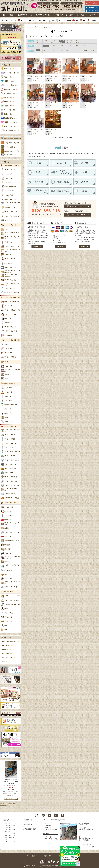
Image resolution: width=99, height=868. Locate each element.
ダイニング (36, 79)
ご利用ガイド (82, 15)
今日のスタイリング (47, 27)
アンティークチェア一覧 (10, 166)
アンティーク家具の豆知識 (8, 804)
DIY (6, 839)
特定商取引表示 (47, 856)
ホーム (4, 15)
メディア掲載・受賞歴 (51, 839)
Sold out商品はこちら (6, 806)
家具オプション (8, 637)
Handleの (10, 147)
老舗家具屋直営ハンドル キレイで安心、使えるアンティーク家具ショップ (15, 7)
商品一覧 (6, 162)
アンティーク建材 (10, 841)
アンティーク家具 (26, 20)
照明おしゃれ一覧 (8, 384)
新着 (11, 15)
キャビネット (11, 829)
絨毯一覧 (6, 362)
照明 (53, 20)
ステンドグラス (9, 831)
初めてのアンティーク (51, 829)
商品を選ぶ (7, 820)
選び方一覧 (7, 65)
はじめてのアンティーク (45, 15)
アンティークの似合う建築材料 (12, 139)
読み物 (60, 15)
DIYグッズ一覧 (7, 592)
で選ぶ (9, 85)
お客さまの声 (28, 824)
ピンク (34, 81)
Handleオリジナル (12, 155)
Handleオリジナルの (12, 151)
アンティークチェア (10, 20)
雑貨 (77, 20)
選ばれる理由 (48, 828)
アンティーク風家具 (65, 20)
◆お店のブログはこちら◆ (11, 799)
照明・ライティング (11, 835)
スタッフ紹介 (48, 837)
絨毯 (84, 20)
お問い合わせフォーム (88, 845)
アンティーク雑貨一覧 (10, 426)
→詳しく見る (92, 847)
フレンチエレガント (38, 76)
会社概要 (70, 15)
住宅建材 (93, 20)
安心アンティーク (25, 15)
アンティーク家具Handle (33, 27)
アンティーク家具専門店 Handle (54, 820)
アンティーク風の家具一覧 (11, 297)
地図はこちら (11, 795)
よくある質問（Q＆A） (31, 829)
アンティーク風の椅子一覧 (11, 340)
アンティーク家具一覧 (10, 225)
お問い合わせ (94, 15)
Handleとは (48, 826)
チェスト (10, 828)
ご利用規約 (32, 856)
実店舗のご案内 (84, 824)
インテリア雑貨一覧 (9, 503)
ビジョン (47, 824)
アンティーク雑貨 (41, 20)
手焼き (12, 143)
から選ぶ (7, 69)
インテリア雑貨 (9, 837)
